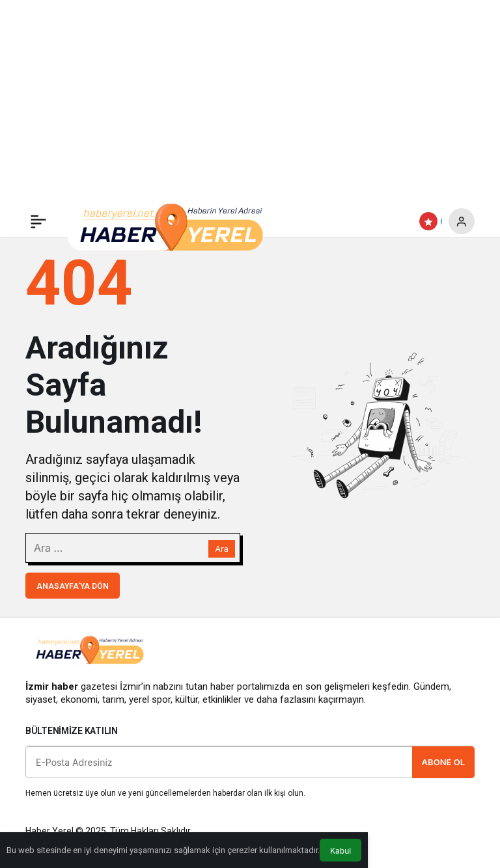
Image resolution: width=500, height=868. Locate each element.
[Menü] (38, 221)
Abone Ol (443, 762)
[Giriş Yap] (462, 221)
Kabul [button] (340, 851)
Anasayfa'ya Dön (73, 586)
